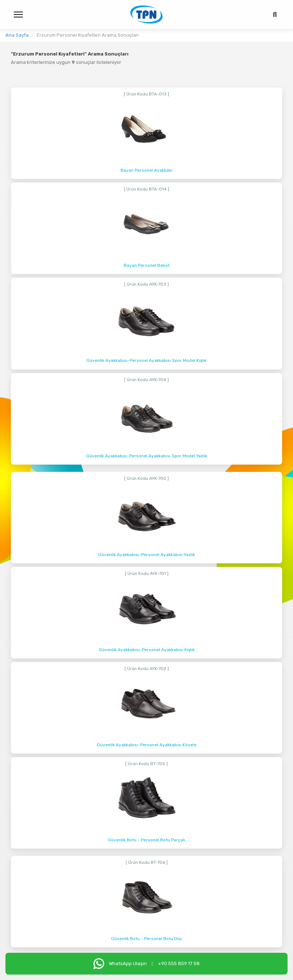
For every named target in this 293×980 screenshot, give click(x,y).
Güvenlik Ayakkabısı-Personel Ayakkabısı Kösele (147, 745)
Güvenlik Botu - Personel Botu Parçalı (146, 840)
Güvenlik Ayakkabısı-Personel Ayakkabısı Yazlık (146, 555)
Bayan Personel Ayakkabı (146, 170)
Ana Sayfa (17, 35)
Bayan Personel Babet (147, 265)
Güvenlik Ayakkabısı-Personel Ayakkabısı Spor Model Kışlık (146, 360)
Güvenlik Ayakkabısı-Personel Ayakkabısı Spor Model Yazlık (147, 456)
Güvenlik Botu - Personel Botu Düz (146, 939)
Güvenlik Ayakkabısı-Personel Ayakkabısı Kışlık (147, 650)
